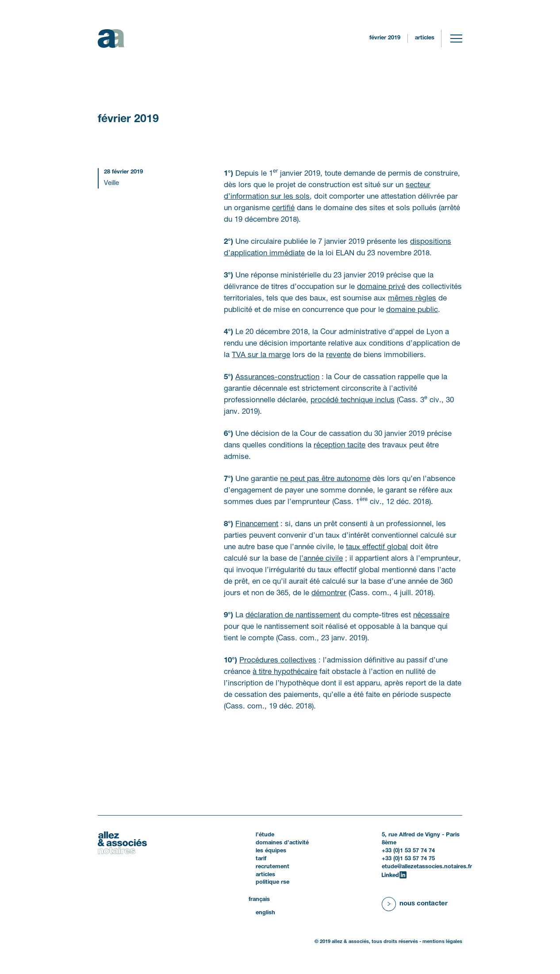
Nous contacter (424, 904)
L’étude (265, 835)
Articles (425, 38)
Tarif (261, 859)
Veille (111, 183)
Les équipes (271, 851)
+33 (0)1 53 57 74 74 (408, 851)
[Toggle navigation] (456, 39)
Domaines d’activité (282, 843)
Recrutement (272, 867)
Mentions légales (442, 942)
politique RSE (272, 882)
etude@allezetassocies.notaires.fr (427, 867)
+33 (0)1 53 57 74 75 (408, 859)
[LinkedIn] (394, 875)
